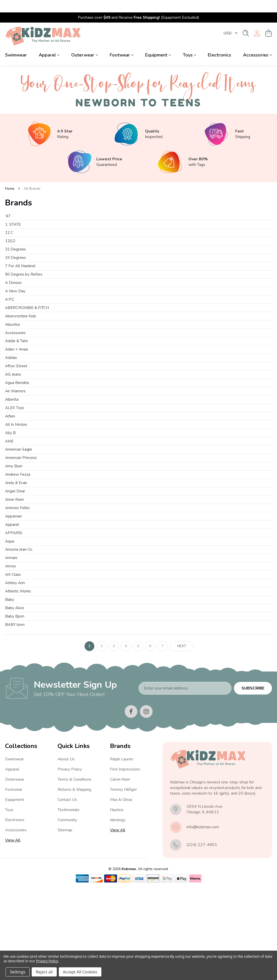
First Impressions (125, 859)
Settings (18, 972)
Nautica (117, 900)
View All (13, 930)
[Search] (246, 21)
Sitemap (65, 920)
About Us (66, 849)
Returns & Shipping (74, 879)
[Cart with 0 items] (269, 21)
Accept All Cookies (80, 972)
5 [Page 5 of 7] (138, 736)
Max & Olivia (121, 890)
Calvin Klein (120, 869)
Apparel (49, 43)
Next (182, 736)
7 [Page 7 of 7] (162, 736)
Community (67, 910)
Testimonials (69, 900)
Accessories (257, 43)
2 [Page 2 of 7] (102, 736)
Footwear (122, 43)
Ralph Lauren (122, 849)
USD (230, 21)
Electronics (219, 43)
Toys (189, 43)
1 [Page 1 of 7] (89, 736)
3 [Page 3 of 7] (114, 736)
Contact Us (67, 890)
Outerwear (85, 43)
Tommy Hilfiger (123, 879)
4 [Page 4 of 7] (126, 736)
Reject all (44, 972)
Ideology (118, 910)
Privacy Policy (70, 859)
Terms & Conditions (75, 869)
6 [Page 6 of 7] (150, 736)
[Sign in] (257, 21)
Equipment (158, 43)
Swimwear (16, 43)
